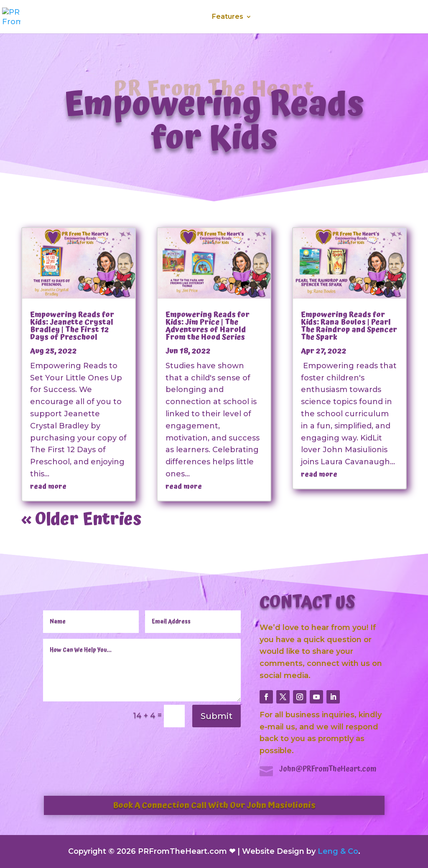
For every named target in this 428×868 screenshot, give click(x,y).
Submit (217, 716)
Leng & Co (338, 851)
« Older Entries (82, 520)
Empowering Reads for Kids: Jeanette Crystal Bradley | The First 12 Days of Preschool (72, 326)
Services (186, 17)
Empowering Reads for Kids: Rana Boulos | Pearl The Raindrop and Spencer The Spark (349, 326)
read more (48, 486)
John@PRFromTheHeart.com (328, 769)
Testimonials (326, 17)
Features (228, 17)
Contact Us (379, 17)
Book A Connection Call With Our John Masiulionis (214, 805)
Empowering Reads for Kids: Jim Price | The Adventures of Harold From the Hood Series (208, 326)
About (149, 17)
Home (116, 17)
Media (274, 17)
